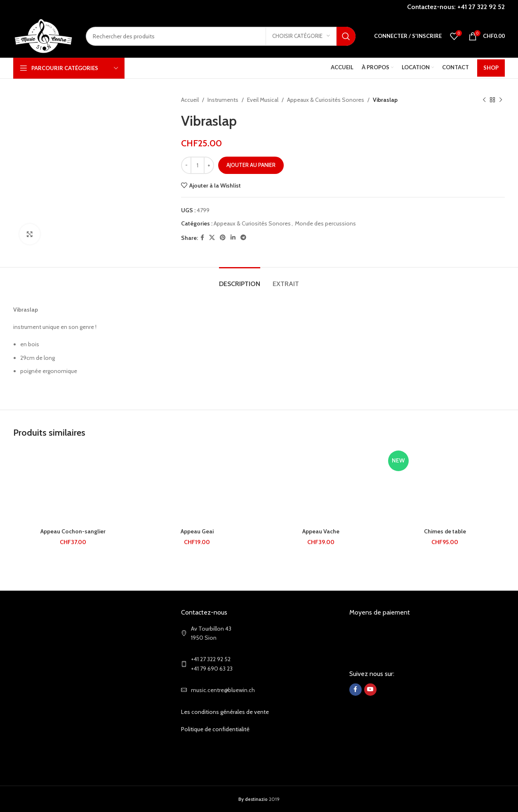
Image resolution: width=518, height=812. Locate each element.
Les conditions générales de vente (225, 712)
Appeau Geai (197, 531)
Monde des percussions (325, 223)
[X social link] (212, 238)
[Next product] (501, 100)
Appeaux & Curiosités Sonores (326, 100)
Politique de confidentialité (215, 729)
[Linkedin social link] (233, 238)
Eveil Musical (263, 100)
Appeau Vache (321, 531)
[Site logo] (43, 35)
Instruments (223, 100)
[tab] (240, 280)
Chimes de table (445, 531)
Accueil (190, 100)
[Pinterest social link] (223, 238)
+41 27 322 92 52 (481, 7)
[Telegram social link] (243, 238)
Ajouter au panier (251, 165)
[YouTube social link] (370, 690)
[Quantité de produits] (198, 165)
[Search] (221, 36)
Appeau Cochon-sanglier (73, 531)
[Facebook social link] (202, 238)
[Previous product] (484, 100)
